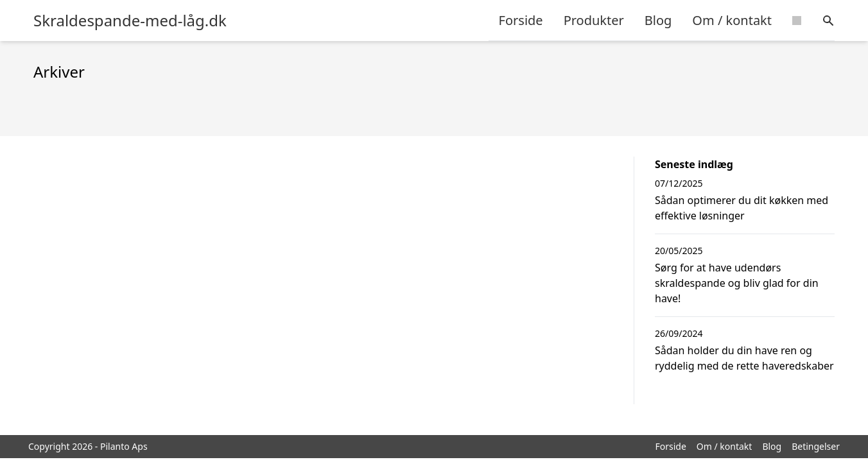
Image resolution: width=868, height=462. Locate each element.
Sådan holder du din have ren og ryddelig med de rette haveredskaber (744, 358)
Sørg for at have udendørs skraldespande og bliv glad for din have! (737, 283)
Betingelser (816, 446)
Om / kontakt (732, 20)
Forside (521, 20)
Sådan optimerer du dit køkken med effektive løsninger (742, 208)
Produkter (594, 20)
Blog (658, 20)
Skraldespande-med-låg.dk (130, 21)
